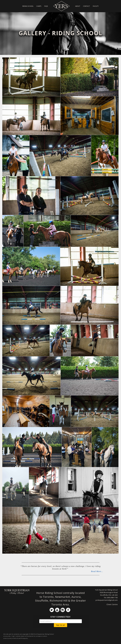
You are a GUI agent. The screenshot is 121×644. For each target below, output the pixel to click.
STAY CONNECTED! (61, 617)
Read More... (97, 571)
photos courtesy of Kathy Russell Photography (16, 638)
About (78, 6)
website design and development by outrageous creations (32, 636)
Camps (39, 6)
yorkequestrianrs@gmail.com (107, 600)
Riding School (28, 6)
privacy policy (7, 636)
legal (13, 636)
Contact (86, 6)
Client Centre (112, 604)
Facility (96, 6)
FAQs (46, 6)
